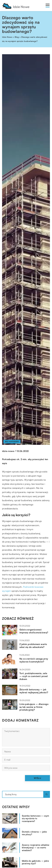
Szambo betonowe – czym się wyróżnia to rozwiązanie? (35, 818)
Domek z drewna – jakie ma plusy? (34, 833)
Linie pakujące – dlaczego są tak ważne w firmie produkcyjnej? (34, 707)
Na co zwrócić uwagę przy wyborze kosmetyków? (34, 660)
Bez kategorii (12, 442)
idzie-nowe (8, 451)
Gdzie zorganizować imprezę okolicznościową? (34, 631)
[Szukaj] (47, 794)
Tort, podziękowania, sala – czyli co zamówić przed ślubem (34, 676)
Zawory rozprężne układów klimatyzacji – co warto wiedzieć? (36, 848)
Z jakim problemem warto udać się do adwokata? (33, 646)
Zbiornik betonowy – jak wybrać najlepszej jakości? (34, 691)
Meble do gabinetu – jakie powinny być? (35, 862)
